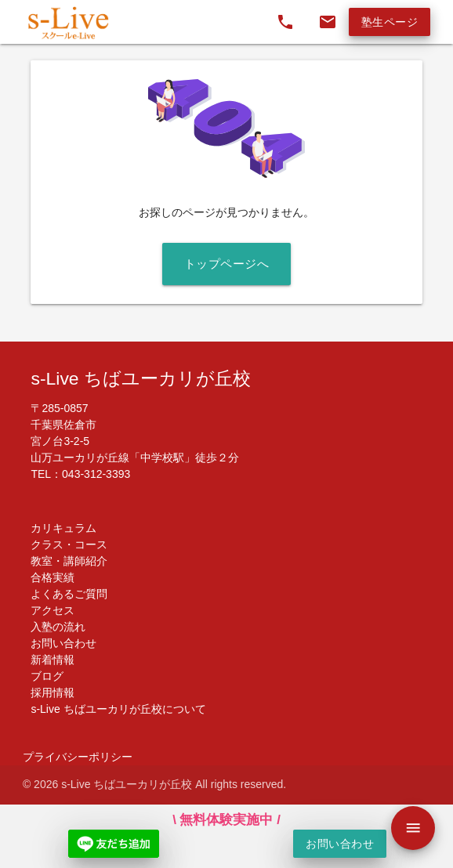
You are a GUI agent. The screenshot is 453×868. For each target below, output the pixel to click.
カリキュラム (63, 528)
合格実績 (53, 577)
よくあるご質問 (69, 594)
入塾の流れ (58, 627)
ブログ (47, 676)
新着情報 (53, 660)
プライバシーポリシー (78, 757)
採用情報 (53, 693)
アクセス (53, 610)
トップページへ (227, 264)
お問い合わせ (63, 643)
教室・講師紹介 (69, 561)
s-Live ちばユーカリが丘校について (118, 709)
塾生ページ (390, 22)
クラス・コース (69, 544)
